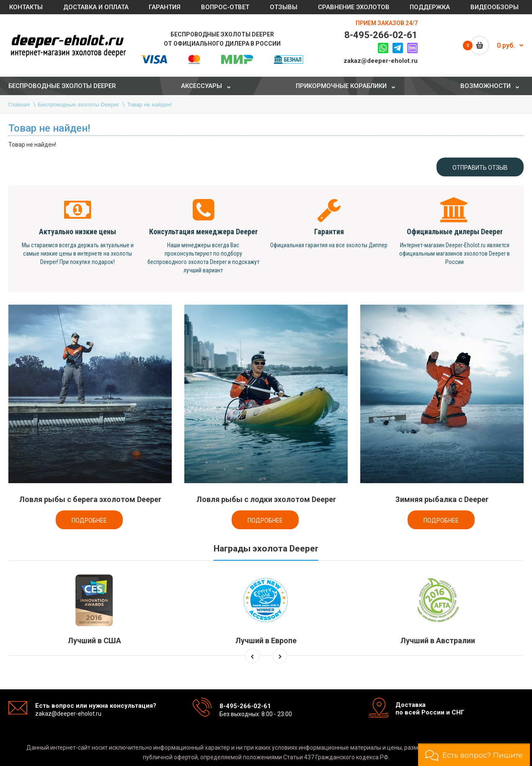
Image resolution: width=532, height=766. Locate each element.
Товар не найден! (150, 105)
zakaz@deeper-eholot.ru (381, 61)
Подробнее (89, 520)
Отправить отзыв (480, 168)
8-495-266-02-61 (381, 35)
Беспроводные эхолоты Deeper (78, 105)
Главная (19, 105)
